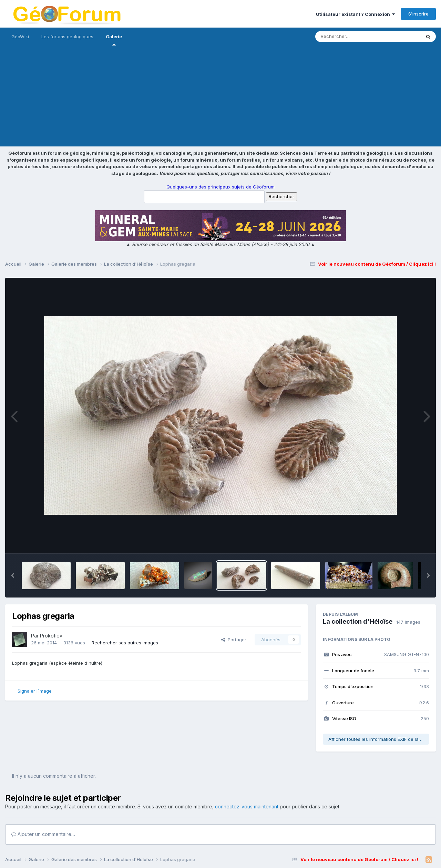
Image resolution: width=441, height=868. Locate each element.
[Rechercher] (348, 37)
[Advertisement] (220, 98)
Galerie (114, 40)
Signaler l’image (35, 691)
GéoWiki (20, 37)
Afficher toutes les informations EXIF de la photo (379, 739)
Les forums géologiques (67, 37)
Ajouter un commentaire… (43, 834)
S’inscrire (418, 14)
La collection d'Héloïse (358, 621)
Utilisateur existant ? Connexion (355, 14)
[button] (13, 575)
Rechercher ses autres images (125, 643)
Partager (234, 640)
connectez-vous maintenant (247, 806)
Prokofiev (51, 636)
